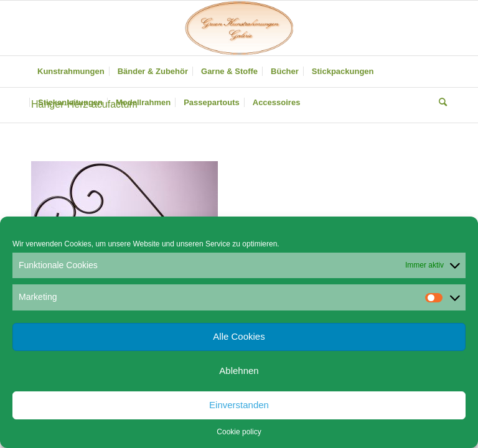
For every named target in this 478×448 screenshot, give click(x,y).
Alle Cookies (239, 336)
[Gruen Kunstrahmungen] (239, 28)
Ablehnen (239, 371)
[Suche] (440, 103)
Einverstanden (239, 405)
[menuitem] (71, 72)
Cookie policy (239, 432)
